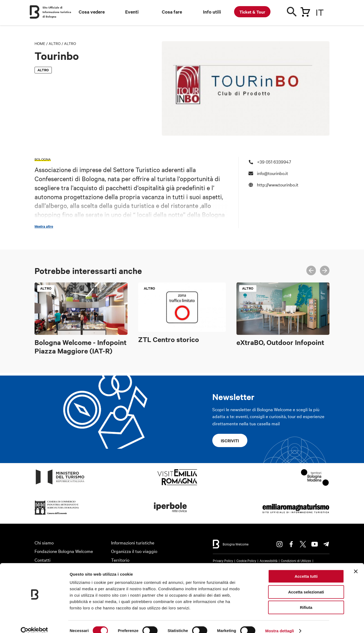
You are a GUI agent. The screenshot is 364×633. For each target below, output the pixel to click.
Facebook (291, 544)
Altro (55, 43)
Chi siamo (44, 542)
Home (40, 43)
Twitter (303, 544)
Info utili (212, 12)
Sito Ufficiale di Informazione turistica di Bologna (57, 12)
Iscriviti (230, 440)
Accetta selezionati (306, 584)
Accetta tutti (306, 568)
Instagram (280, 544)
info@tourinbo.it (272, 173)
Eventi (132, 12)
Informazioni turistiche (133, 542)
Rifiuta (306, 599)
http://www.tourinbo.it (278, 184)
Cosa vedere (92, 12)
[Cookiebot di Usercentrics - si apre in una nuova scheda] (34, 623)
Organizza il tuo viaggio (134, 551)
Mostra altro (44, 226)
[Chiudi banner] (356, 563)
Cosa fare (172, 12)
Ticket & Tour (252, 12)
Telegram (326, 544)
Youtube (315, 544)
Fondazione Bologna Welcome (64, 551)
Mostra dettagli (280, 622)
